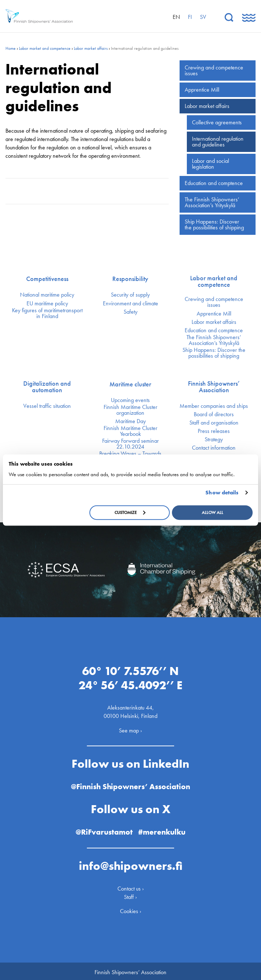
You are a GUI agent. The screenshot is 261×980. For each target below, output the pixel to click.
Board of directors (214, 414)
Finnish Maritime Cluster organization (130, 410)
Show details (222, 493)
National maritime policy (47, 295)
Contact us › (131, 886)
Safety (130, 312)
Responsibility (130, 279)
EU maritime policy (47, 304)
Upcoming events (130, 400)
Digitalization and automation (47, 387)
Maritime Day (130, 421)
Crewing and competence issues (214, 70)
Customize (130, 513)
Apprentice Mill (202, 90)
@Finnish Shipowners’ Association (130, 784)
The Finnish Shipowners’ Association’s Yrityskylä (212, 202)
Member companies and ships (214, 406)
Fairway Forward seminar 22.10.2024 (130, 444)
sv (203, 17)
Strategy (214, 439)
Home (11, 48)
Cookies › (131, 909)
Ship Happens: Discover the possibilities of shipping (214, 224)
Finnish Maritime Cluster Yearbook (130, 431)
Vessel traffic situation (47, 406)
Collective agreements (217, 122)
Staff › (130, 894)
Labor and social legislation (210, 164)
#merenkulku (164, 829)
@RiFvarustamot (104, 829)
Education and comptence (214, 183)
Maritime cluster (130, 384)
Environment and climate (130, 304)
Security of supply (130, 295)
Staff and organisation (214, 423)
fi (190, 17)
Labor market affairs (91, 48)
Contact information (214, 448)
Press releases (214, 431)
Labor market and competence (45, 48)
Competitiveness (47, 279)
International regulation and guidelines (218, 142)
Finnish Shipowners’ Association (214, 387)
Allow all (212, 513)
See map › (130, 728)
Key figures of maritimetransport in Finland (47, 313)
